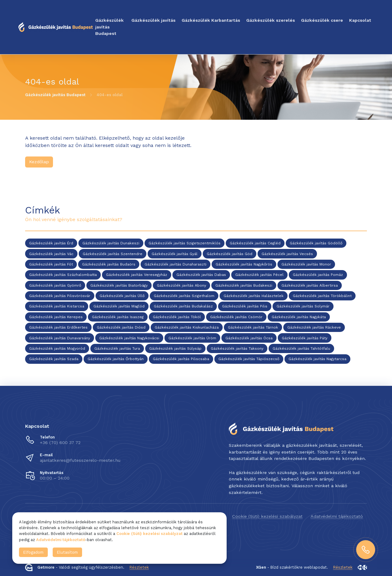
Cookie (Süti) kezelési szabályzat (267, 516)
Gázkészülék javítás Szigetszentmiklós (185, 243)
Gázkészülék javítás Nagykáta (299, 317)
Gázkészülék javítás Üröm (192, 338)
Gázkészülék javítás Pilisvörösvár (60, 296)
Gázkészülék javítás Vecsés (287, 254)
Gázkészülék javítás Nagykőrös (244, 264)
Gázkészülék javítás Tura (117, 348)
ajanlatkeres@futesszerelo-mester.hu (80, 460)
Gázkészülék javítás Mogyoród (57, 348)
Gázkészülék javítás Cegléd (255, 243)
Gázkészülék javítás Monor (306, 264)
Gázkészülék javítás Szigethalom (184, 296)
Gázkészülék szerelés (271, 20)
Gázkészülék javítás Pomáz (318, 275)
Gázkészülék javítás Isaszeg (118, 317)
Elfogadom (33, 552)
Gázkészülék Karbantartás (211, 20)
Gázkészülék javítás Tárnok (253, 328)
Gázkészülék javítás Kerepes (56, 317)
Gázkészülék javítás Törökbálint (322, 296)
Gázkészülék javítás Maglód (119, 307)
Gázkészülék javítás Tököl (177, 317)
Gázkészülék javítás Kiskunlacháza (187, 328)
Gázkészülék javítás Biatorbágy (119, 285)
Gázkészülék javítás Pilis (245, 307)
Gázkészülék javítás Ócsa (249, 338)
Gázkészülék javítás (153, 20)
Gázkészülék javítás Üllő (122, 296)
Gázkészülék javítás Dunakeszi (111, 243)
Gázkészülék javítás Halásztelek (254, 296)
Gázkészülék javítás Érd (51, 243)
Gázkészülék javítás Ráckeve (314, 328)
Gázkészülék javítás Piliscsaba (181, 359)
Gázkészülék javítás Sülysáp (175, 348)
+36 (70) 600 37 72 (60, 442)
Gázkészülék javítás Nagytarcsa (317, 359)
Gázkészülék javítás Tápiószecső (249, 359)
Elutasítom (67, 552)
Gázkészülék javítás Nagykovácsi (129, 338)
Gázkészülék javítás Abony (181, 285)
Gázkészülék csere (322, 20)
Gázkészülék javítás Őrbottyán (116, 359)
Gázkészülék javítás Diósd (121, 328)
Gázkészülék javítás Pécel (259, 275)
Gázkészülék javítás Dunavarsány (60, 338)
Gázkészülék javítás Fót (51, 264)
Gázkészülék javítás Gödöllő (316, 243)
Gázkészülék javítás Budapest (109, 27)
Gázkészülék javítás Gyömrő (55, 285)
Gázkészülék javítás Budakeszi (244, 285)
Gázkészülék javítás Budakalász (183, 307)
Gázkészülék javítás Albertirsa (310, 285)
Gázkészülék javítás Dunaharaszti (175, 264)
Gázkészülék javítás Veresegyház (137, 275)
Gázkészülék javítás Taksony (237, 348)
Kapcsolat (360, 20)
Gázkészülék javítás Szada (54, 359)
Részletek (139, 567)
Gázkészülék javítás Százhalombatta (63, 275)
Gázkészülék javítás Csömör (236, 317)
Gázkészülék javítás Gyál (175, 254)
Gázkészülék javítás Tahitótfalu (301, 348)
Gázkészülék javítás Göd (230, 254)
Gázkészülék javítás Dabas (201, 275)
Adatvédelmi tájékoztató (337, 516)
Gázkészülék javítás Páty (305, 338)
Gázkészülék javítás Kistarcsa (57, 307)
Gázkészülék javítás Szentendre (113, 254)
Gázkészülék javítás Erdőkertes (58, 328)
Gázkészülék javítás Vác (51, 254)
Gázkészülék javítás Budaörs (109, 264)
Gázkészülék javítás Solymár (303, 307)
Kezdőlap (39, 162)
